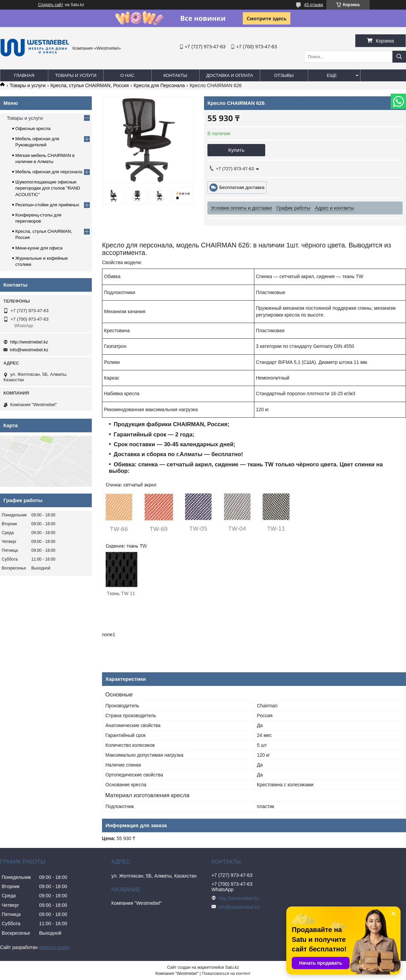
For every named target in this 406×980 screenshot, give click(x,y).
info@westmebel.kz (29, 350)
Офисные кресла (33, 128)
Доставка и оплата (230, 75)
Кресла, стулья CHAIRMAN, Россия (90, 85)
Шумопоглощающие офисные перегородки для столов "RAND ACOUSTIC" (48, 188)
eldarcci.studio (54, 947)
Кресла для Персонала (159, 85)
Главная (24, 75)
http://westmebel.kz (29, 342)
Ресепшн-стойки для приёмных (47, 205)
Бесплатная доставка (242, 187)
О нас (127, 75)
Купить (236, 150)
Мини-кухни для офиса (39, 248)
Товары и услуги (76, 75)
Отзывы (284, 75)
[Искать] (399, 57)
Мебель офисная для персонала (49, 172)
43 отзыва (314, 5)
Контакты (175, 75)
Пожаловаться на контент (226, 974)
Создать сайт (51, 5)
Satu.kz (232, 967)
